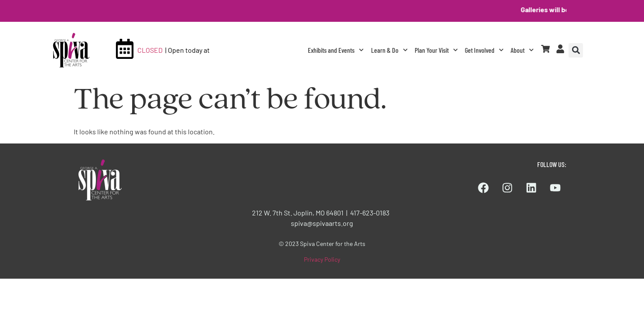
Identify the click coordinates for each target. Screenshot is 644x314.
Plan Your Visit (436, 50)
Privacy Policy (322, 259)
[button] (576, 50)
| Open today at (187, 50)
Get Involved (484, 50)
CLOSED (150, 50)
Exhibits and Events (336, 50)
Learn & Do (389, 50)
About (522, 50)
